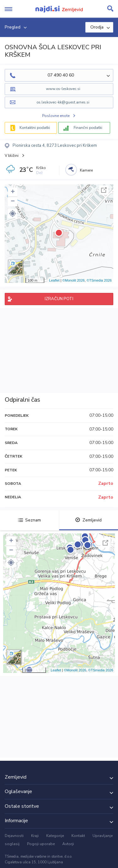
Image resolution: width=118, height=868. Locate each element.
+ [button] (13, 192)
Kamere (86, 170)
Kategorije (55, 836)
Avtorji (68, 844)
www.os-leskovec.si (63, 89)
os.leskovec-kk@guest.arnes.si (63, 102)
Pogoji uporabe (41, 844)
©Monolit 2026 (73, 280)
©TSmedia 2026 (99, 280)
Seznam (29, 520)
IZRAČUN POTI (59, 299)
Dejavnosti (14, 836)
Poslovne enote (56, 116)
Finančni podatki (88, 128)
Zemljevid (88, 520)
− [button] (13, 202)
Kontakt (78, 836)
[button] (13, 214)
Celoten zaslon (104, 190)
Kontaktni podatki (35, 128)
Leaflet (54, 280)
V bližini (12, 156)
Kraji (35, 836)
